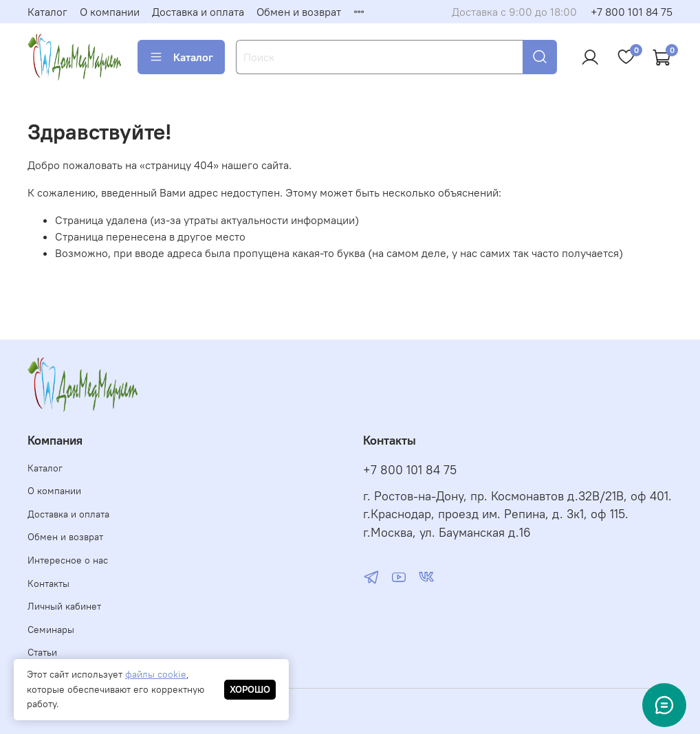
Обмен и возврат (299, 12)
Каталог (47, 12)
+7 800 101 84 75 (632, 12)
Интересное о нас (68, 560)
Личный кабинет (64, 606)
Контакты (48, 583)
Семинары (51, 630)
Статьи (42, 652)
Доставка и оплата (198, 12)
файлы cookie (156, 674)
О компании (110, 12)
